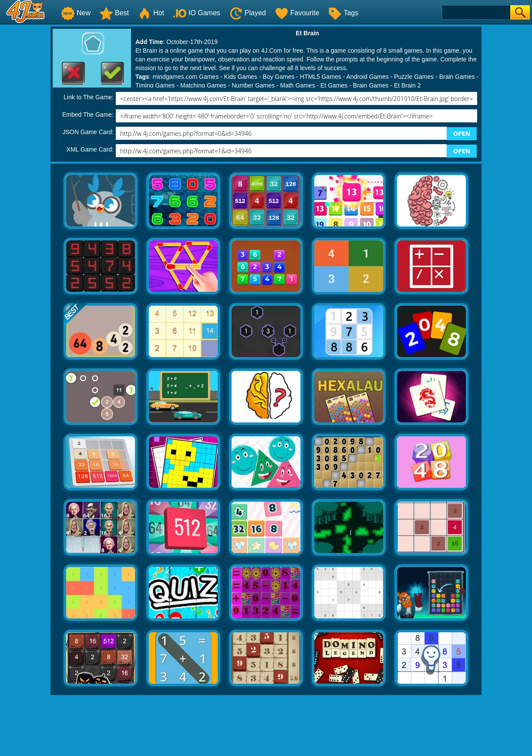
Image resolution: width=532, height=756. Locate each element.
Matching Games (203, 85)
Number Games (253, 85)
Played (247, 13)
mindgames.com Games (185, 77)
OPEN (462, 133)
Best (114, 13)
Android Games (367, 77)
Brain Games (457, 77)
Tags (343, 13)
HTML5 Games (321, 77)
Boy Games (278, 77)
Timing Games (155, 85)
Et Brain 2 (407, 85)
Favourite (297, 13)
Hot (151, 13)
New (76, 13)
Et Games (334, 85)
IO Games (197, 13)
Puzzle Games (414, 77)
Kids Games (241, 77)
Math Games (298, 85)
